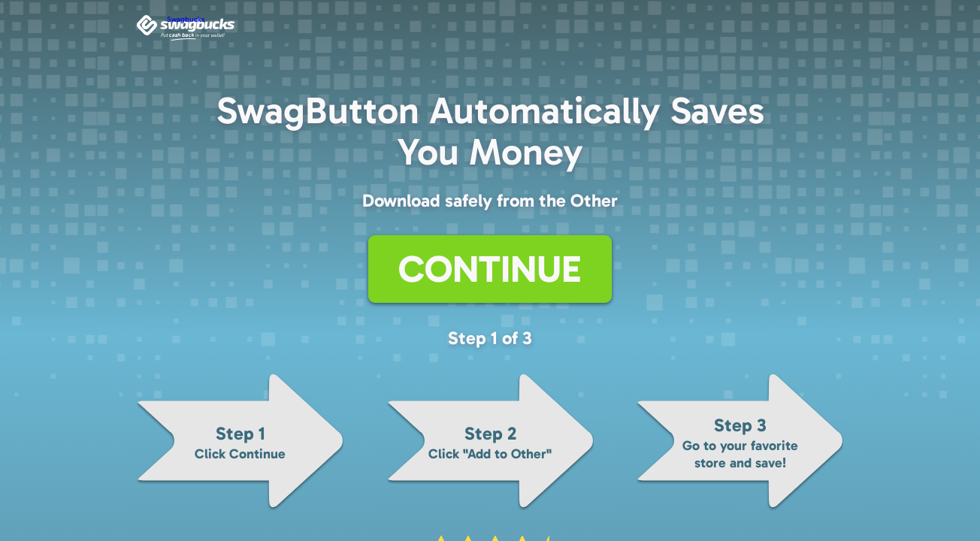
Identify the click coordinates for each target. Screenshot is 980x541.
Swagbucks (186, 20)
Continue (490, 269)
